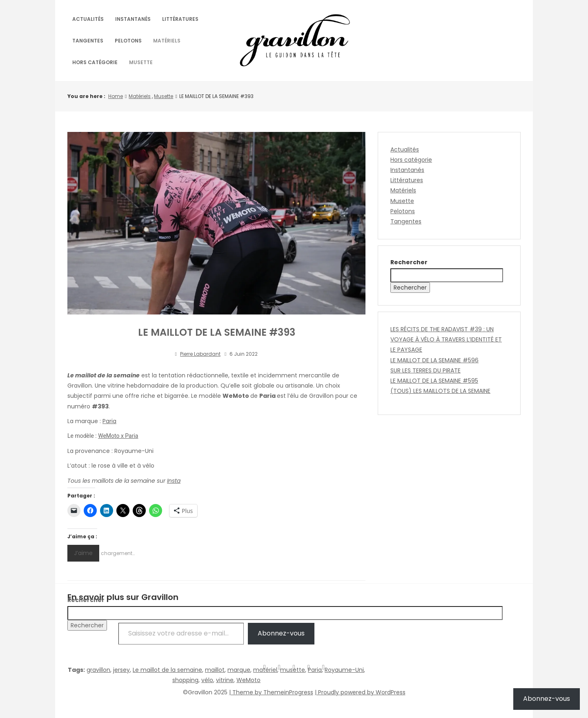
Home (116, 96)
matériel (265, 670)
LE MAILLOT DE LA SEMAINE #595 (434, 381)
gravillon (98, 670)
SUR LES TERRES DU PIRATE (425, 370)
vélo (207, 680)
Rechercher (409, 262)
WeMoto (248, 680)
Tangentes (88, 41)
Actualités (88, 19)
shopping (185, 680)
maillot (215, 670)
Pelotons (128, 41)
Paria (109, 421)
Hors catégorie (95, 62)
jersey (121, 670)
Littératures (180, 19)
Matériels (167, 41)
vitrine (225, 680)
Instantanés (133, 19)
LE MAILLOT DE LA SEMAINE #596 (434, 360)
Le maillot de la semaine (167, 670)
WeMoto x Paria (118, 436)
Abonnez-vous (547, 699)
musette (293, 670)
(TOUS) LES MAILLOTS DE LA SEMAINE (440, 391)
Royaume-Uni (344, 670)
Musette (141, 62)
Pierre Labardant (200, 354)
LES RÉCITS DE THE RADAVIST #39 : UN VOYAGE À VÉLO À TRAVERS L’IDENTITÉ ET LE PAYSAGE (446, 339)
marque (239, 670)
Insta (174, 481)
